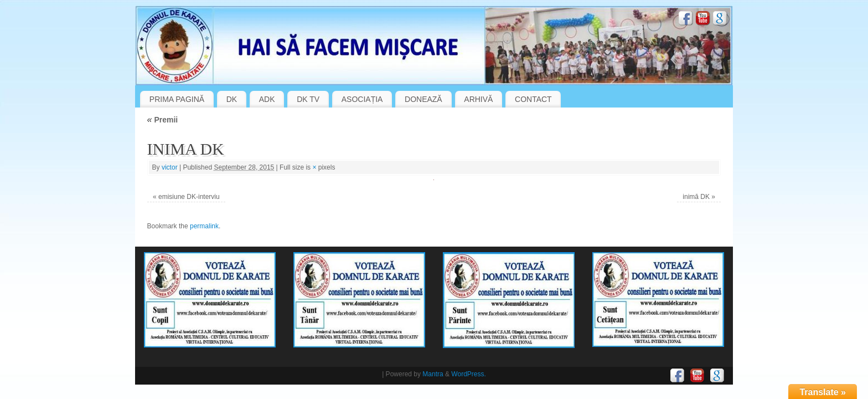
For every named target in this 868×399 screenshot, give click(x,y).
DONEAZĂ (423, 99)
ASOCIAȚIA (362, 99)
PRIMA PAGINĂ (177, 99)
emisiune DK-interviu (189, 197)
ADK (267, 99)
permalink (204, 226)
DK (232, 99)
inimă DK (696, 197)
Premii (163, 120)
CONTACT (533, 99)
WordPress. (468, 374)
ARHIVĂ (478, 99)
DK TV (308, 99)
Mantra (433, 374)
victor (170, 167)
